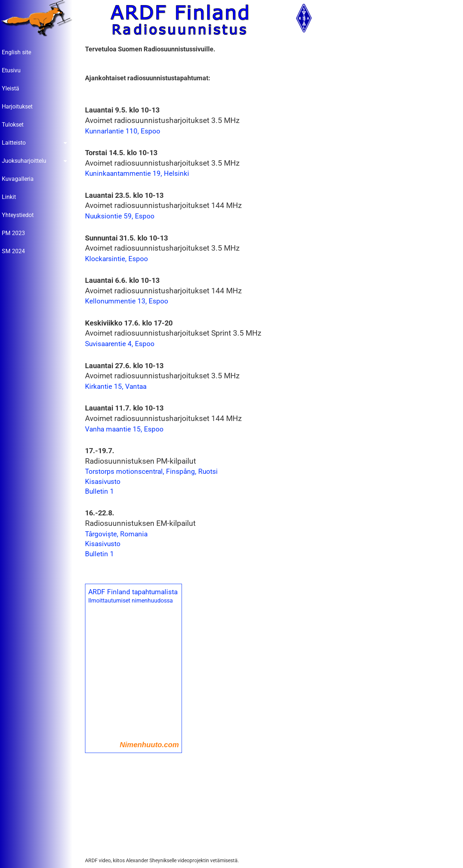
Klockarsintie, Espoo (118, 259)
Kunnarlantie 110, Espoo (124, 131)
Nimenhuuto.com (151, 745)
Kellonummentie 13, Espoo (128, 301)
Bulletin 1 (101, 492)
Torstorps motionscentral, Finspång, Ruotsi (153, 472)
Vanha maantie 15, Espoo (126, 429)
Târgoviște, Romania (118, 534)
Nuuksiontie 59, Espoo (122, 216)
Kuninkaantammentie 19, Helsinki (139, 174)
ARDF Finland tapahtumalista (135, 592)
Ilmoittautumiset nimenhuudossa (132, 601)
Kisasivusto (105, 482)
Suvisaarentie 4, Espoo (122, 344)
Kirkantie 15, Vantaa (118, 387)
